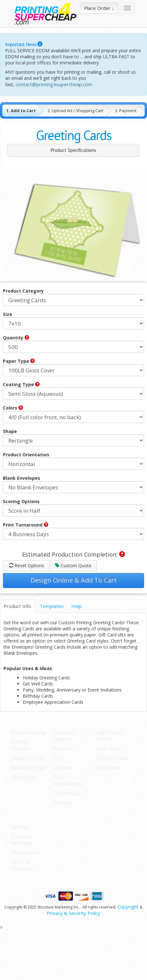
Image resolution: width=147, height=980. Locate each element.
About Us (63, 748)
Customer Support (64, 735)
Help (77, 606)
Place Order (108, 748)
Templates (52, 606)
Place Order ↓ (99, 8)
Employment (25, 852)
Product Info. (18, 606)
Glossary (63, 768)
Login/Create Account (109, 735)
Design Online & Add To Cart (74, 580)
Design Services (28, 758)
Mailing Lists (24, 777)
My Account (108, 768)
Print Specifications (68, 780)
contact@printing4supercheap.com (54, 84)
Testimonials (67, 793)
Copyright (128, 907)
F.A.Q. (59, 758)
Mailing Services (28, 768)
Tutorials (62, 803)
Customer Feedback (22, 840)
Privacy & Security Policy (73, 913)
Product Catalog (28, 732)
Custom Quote (73, 565)
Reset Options (27, 565)
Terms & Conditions (23, 865)
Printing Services (20, 745)
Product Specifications (73, 150)
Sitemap (20, 827)
